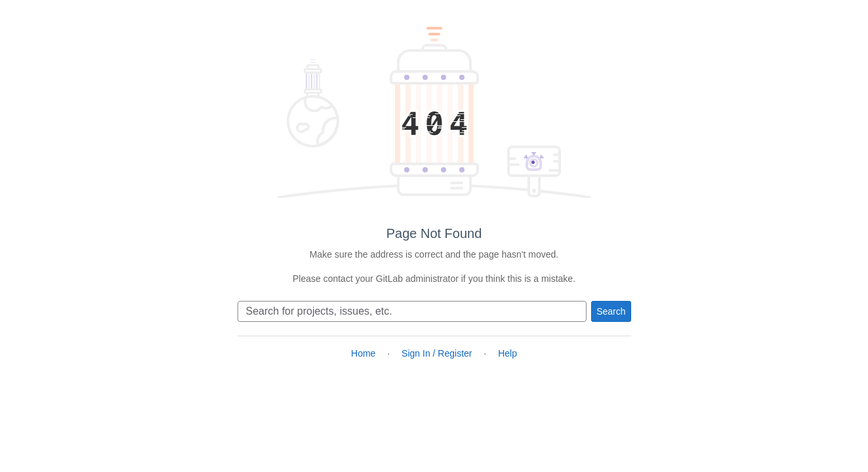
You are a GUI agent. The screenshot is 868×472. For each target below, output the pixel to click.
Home (363, 353)
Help (507, 353)
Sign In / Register (437, 353)
